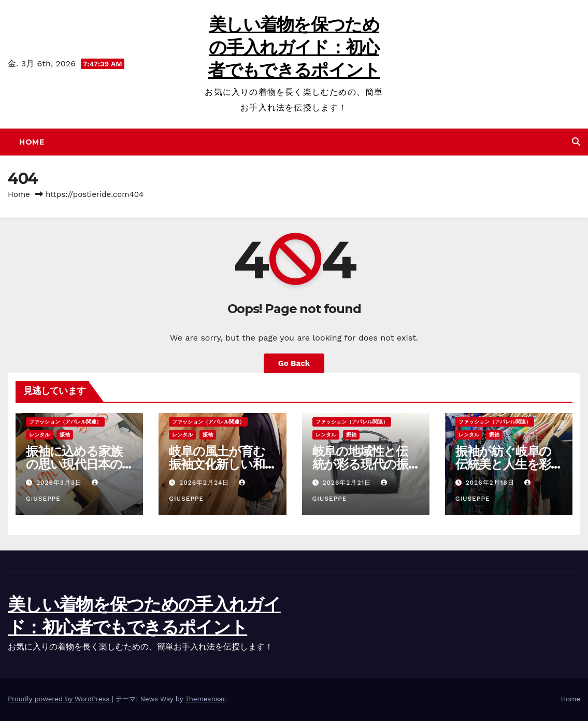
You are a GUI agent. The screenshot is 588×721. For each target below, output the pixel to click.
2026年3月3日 (60, 483)
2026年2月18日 (491, 483)
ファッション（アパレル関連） (65, 422)
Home (32, 142)
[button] (576, 142)
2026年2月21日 (348, 483)
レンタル (39, 435)
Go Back (294, 363)
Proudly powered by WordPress (60, 699)
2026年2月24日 (205, 483)
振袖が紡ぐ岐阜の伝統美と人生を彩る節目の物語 (503, 464)
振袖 (65, 435)
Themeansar (205, 699)
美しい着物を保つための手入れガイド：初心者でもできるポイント (294, 47)
